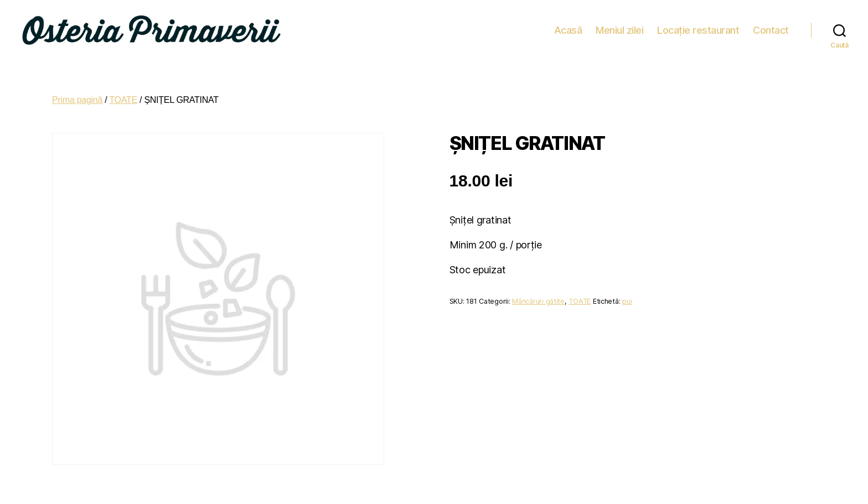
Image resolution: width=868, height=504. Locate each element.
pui (627, 296)
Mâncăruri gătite (538, 296)
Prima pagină (77, 95)
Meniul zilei (619, 27)
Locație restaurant (698, 27)
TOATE (123, 95)
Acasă (568, 27)
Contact (771, 27)
